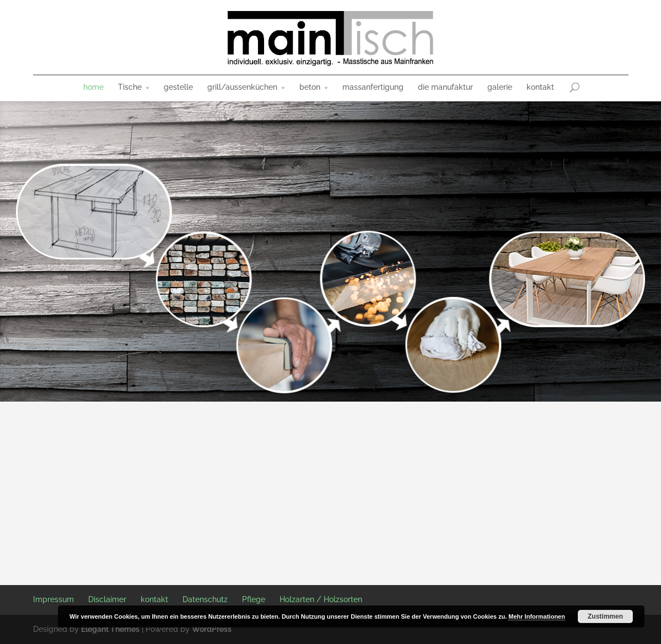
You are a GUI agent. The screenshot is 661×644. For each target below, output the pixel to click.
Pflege (254, 599)
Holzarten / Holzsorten (321, 599)
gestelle (178, 87)
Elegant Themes (110, 629)
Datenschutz (205, 599)
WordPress (212, 629)
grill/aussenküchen (242, 87)
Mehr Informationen (537, 616)
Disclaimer (107, 599)
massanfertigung (373, 87)
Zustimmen (605, 616)
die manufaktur (445, 87)
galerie (500, 87)
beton (310, 87)
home (93, 87)
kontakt (540, 87)
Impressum (53, 599)
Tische (130, 87)
